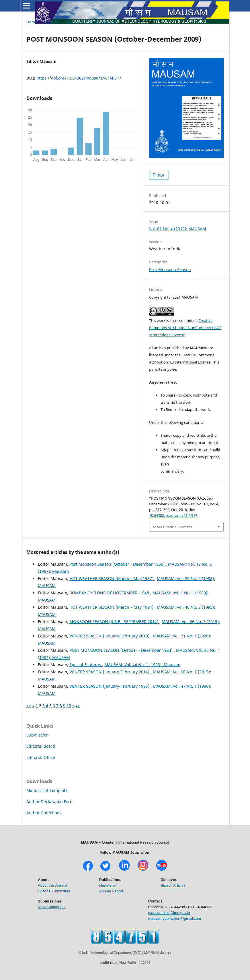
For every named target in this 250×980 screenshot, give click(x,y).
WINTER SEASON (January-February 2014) (110, 672)
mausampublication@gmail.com (175, 918)
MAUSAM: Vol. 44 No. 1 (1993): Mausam (142, 665)
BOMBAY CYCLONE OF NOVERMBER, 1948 (110, 593)
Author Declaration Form (50, 802)
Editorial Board (41, 746)
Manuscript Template (47, 790)
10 (69, 706)
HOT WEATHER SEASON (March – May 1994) (112, 607)
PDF (161, 175)
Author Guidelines (44, 813)
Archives (51, 22)
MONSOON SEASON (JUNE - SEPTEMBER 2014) (114, 622)
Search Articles (173, 885)
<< (29, 706)
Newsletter (108, 885)
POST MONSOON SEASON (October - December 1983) (122, 650)
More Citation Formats (172, 527)
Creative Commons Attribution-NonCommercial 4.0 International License (185, 328)
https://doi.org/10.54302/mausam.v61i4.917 (79, 78)
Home (32, 22)
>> (78, 706)
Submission (38, 735)
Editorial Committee (54, 891)
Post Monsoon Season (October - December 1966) (118, 564)
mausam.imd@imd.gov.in (169, 913)
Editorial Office (41, 757)
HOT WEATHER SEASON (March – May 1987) (112, 578)
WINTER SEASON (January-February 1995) (110, 686)
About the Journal (52, 885)
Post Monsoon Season (170, 269)
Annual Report (111, 891)
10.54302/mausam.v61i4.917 (173, 515)
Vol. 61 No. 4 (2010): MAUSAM (91, 22)
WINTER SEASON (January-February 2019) (110, 636)
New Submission (52, 907)
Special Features (86, 665)
